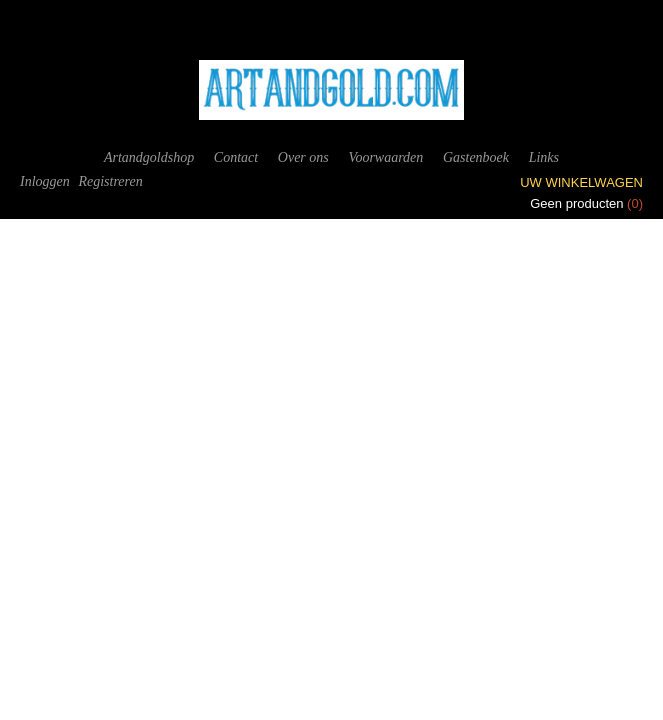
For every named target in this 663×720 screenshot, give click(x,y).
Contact (236, 157)
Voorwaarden (385, 157)
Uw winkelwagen (581, 182)
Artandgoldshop (149, 157)
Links (544, 157)
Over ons (303, 157)
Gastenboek (476, 157)
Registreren (110, 181)
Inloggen (45, 181)
